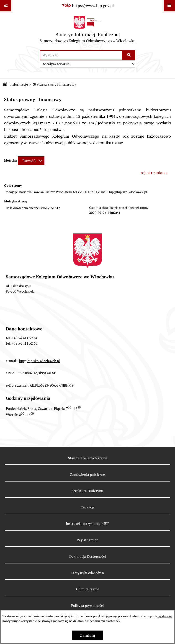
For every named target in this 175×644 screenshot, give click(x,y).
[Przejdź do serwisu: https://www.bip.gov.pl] (87, 6)
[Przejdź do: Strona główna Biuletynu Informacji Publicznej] (5, 84)
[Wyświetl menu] (169, 6)
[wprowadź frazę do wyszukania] (81, 55)
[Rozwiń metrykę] (31, 161)
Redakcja (88, 507)
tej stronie (165, 616)
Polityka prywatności (87, 606)
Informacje (19, 84)
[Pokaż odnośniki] (6, 6)
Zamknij (87, 635)
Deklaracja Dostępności (88, 556)
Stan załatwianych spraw (87, 458)
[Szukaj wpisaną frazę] (129, 55)
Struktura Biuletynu (87, 491)
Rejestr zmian (88, 540)
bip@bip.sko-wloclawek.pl (40, 361)
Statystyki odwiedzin (88, 573)
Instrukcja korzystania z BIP (88, 524)
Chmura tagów (87, 589)
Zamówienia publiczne (87, 475)
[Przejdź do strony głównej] (88, 30)
